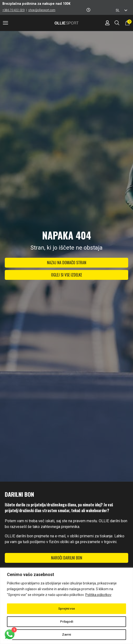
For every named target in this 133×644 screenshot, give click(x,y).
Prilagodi (67, 622)
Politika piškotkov (98, 596)
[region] (66, 606)
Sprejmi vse (67, 609)
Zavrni (67, 635)
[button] (6, 24)
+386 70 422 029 (14, 10)
